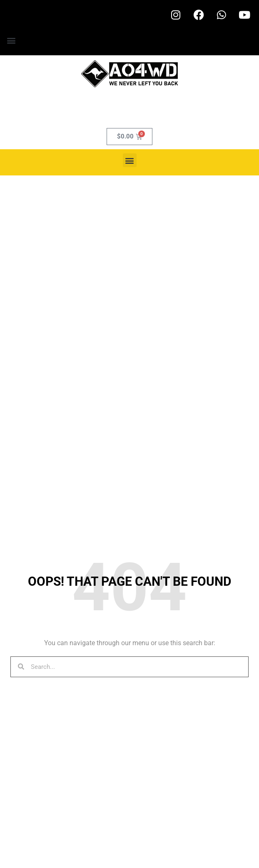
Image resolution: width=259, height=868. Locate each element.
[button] (11, 40)
